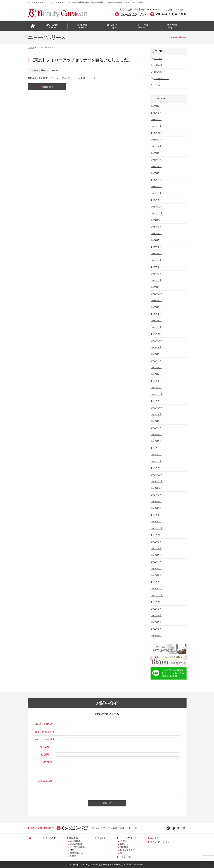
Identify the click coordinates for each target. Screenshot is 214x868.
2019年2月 (156, 381)
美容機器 (65, 838)
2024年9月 (156, 227)
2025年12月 (157, 133)
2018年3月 (156, 455)
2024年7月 (156, 240)
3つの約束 (45, 838)
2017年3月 (156, 508)
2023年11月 (157, 294)
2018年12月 (157, 394)
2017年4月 (156, 502)
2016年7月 (156, 555)
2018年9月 (156, 414)
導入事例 (93, 838)
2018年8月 (156, 421)
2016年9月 (156, 542)
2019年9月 (156, 347)
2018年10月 (157, 408)
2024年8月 (156, 234)
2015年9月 (156, 609)
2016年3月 (156, 569)
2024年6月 (156, 247)
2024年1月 (156, 280)
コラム (155, 85)
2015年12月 (157, 589)
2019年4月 (156, 374)
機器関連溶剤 (70, 853)
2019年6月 (156, 368)
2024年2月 (156, 274)
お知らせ (156, 65)
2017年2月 (156, 515)
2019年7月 (156, 361)
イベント (156, 58)
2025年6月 (156, 167)
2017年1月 (156, 522)
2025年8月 (156, 153)
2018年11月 (157, 401)
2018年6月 (156, 435)
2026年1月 (156, 126)
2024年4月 (156, 260)
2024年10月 (157, 220)
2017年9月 (156, 495)
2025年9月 (156, 146)
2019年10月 (157, 341)
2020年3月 (156, 327)
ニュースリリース (117, 838)
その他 (66, 856)
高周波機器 (68, 841)
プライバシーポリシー (147, 842)
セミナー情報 (114, 857)
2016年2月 (156, 575)
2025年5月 (156, 173)
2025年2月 (156, 193)
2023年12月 (157, 287)
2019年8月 (156, 354)
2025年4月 (156, 180)
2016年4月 (156, 562)
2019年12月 (157, 334)
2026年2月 (156, 120)
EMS (65, 850)
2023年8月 (156, 307)
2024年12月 (157, 207)
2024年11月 (157, 213)
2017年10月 (157, 488)
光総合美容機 (70, 844)
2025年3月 (156, 187)
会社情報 (140, 838)
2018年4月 (156, 448)
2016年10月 (157, 535)
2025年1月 (156, 200)
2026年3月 (156, 113)
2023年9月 (156, 301)
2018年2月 (156, 461)
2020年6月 (156, 314)
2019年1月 (156, 388)
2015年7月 (156, 622)
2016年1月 (156, 582)
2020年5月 (156, 321)
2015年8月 (156, 615)
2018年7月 (156, 428)
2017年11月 (157, 481)
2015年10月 (157, 602)
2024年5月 (156, 254)
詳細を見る (47, 87)
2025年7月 (156, 160)
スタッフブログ (160, 79)
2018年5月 (156, 441)
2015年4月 (156, 636)
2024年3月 (156, 267)
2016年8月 (156, 548)
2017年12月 (157, 475)
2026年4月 (156, 106)
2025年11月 (157, 140)
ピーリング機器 (71, 847)
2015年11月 (157, 595)
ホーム (31, 47)
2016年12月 (157, 528)
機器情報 (156, 72)
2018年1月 (156, 468)
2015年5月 (156, 629)
